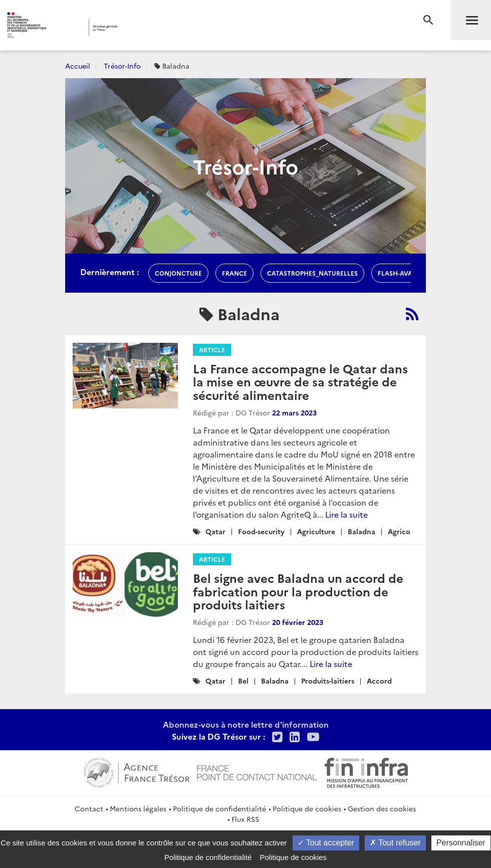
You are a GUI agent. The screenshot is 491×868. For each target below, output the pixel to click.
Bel (243, 681)
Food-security (261, 531)
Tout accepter (326, 843)
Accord (379, 681)
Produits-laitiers (328, 681)
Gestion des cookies (382, 808)
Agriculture (316, 531)
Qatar (215, 531)
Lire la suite (346, 514)
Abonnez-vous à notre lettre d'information (246, 724)
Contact (89, 808)
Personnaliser (461, 843)
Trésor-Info (122, 66)
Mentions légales (138, 808)
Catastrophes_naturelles (312, 273)
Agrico (399, 531)
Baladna (361, 531)
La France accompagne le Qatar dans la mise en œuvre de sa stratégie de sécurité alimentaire (300, 381)
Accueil (78, 66)
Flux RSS (245, 819)
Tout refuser (395, 843)
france (234, 273)
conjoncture (178, 273)
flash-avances (403, 273)
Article (212, 350)
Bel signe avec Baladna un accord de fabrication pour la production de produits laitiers (298, 591)
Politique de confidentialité (219, 808)
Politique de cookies (307, 808)
